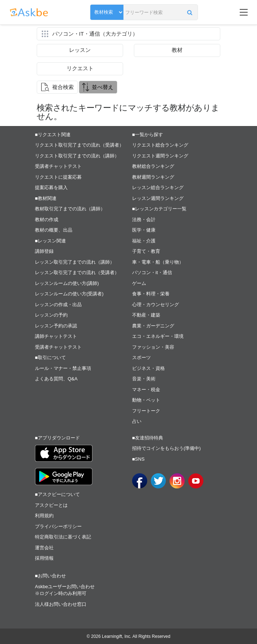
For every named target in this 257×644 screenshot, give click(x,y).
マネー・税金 (146, 390)
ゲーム (139, 283)
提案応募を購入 (51, 187)
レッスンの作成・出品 (58, 305)
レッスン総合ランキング (158, 187)
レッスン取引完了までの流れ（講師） (75, 262)
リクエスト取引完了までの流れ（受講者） (79, 145)
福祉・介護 (144, 241)
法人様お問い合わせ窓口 (61, 604)
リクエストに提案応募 (58, 177)
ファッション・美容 (153, 347)
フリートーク (146, 411)
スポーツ (141, 357)
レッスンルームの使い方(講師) (67, 283)
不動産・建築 (146, 315)
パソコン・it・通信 (152, 272)
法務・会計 (144, 220)
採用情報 (44, 558)
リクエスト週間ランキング (160, 156)
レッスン (80, 50)
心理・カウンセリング (155, 305)
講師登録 (44, 251)
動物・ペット (146, 400)
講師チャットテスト (56, 336)
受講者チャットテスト (58, 166)
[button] (190, 12)
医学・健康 (144, 230)
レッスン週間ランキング (158, 198)
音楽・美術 (144, 379)
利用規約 (44, 516)
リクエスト (80, 68)
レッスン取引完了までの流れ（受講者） (77, 272)
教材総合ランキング (153, 166)
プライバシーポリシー (58, 526)
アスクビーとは (51, 505)
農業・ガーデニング (153, 326)
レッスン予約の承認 (56, 326)
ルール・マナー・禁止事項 (63, 368)
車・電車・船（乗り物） (158, 262)
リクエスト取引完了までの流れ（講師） (77, 156)
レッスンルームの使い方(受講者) (69, 294)
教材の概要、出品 (54, 230)
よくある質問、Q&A (56, 379)
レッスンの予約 (51, 315)
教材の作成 (47, 220)
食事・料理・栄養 (151, 294)
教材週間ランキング (153, 177)
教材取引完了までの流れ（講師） (70, 209)
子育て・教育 (146, 251)
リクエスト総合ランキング (160, 145)
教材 (177, 50)
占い (137, 421)
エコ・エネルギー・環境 (158, 336)
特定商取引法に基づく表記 (63, 537)
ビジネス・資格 (148, 368)
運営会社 (44, 548)
